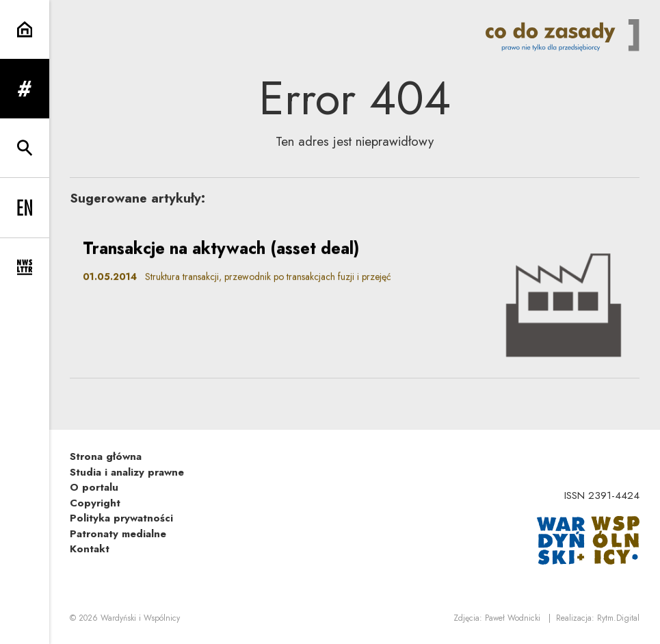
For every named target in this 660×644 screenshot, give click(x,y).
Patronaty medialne (118, 534)
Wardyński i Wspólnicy (140, 618)
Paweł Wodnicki (513, 618)
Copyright (95, 503)
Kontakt (90, 549)
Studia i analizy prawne (127, 472)
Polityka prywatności (121, 518)
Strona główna (106, 456)
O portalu (94, 487)
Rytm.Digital (618, 618)
